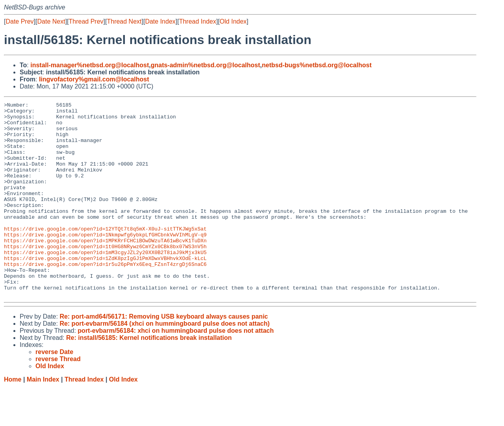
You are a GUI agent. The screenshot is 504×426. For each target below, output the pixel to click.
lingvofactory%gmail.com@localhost (94, 79)
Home (13, 418)
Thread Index (198, 21)
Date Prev (19, 21)
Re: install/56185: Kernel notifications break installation (149, 377)
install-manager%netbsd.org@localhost (90, 65)
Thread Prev (86, 21)
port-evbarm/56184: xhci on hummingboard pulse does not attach (176, 370)
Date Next (51, 21)
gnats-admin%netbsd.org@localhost (206, 65)
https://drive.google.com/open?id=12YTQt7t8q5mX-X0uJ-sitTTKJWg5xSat (105, 254)
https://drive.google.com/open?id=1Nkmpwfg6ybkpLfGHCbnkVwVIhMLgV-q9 (105, 262)
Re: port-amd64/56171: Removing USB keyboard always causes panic (164, 355)
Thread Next (124, 21)
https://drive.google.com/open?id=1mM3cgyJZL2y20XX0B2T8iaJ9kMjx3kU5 (105, 283)
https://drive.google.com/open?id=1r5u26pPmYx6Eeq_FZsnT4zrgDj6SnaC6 (105, 297)
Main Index (43, 418)
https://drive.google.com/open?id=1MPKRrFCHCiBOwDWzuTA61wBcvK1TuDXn (105, 269)
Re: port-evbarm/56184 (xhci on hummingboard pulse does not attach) (164, 362)
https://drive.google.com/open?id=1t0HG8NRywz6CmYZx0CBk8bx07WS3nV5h (105, 276)
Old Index (233, 21)
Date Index (160, 21)
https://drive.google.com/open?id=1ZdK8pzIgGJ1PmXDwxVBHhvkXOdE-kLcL (105, 290)
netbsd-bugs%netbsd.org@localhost (317, 65)
